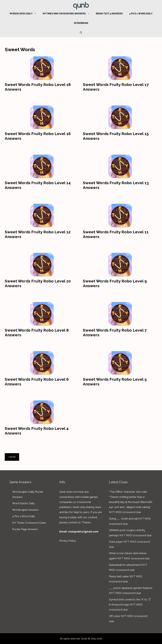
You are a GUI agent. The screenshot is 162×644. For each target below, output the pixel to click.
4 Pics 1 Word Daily (141, 14)
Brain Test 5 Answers (109, 14)
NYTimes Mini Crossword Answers (68, 14)
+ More (12, 457)
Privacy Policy (68, 541)
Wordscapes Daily (25, 14)
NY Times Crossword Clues (29, 523)
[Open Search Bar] (81, 33)
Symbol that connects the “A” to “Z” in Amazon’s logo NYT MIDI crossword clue (130, 605)
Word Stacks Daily (23, 503)
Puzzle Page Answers (25, 529)
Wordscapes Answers (25, 510)
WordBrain (81, 23)
